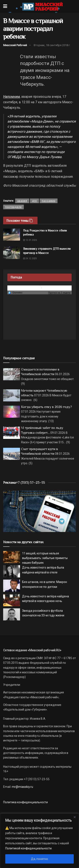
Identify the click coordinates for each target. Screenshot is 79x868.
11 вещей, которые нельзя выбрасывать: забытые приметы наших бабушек (45, 558)
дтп (34, 201)
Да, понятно (39, 859)
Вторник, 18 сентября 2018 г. (52, 45)
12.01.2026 (30, 240)
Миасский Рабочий (15, 45)
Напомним (11, 97)
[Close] (75, 817)
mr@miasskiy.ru (22, 787)
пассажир (49, 201)
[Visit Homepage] (42, 6)
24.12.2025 (30, 258)
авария (22, 201)
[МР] (39, 511)
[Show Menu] (5, 6)
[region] (39, 841)
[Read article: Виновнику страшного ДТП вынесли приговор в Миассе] (12, 253)
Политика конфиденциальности (25, 802)
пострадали (13, 207)
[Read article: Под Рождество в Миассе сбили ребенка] (12, 235)
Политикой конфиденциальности (28, 848)
